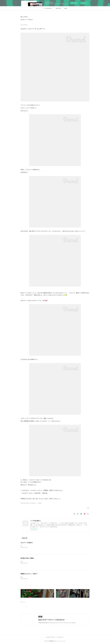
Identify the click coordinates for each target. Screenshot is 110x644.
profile (66, 8)
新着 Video (58, 8)
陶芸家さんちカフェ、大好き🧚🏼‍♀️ (29, 574)
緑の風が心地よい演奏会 (27, 558)
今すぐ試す (74, 3)
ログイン (85, 3)
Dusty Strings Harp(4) (25, 503)
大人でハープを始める (27, 543)
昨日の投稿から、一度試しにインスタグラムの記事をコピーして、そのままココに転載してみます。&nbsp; (45, 546)
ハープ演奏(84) (39, 503)
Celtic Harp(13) (32, 503)
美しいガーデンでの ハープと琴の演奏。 (30, 561)
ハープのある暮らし (48, 8)
